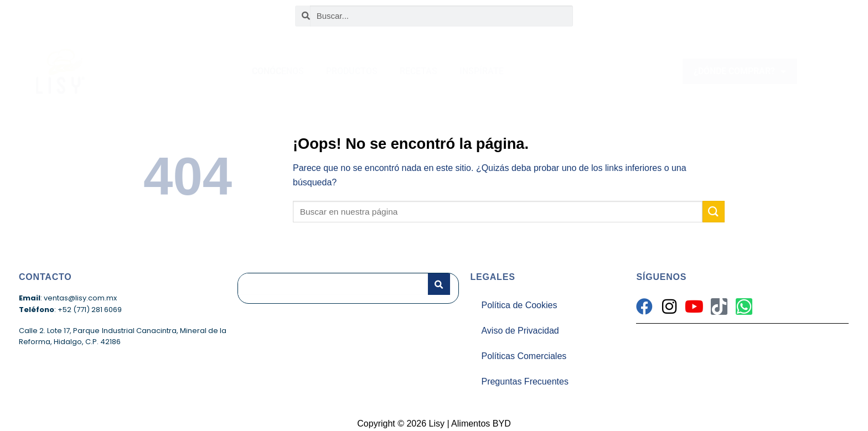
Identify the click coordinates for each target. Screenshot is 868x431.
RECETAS (418, 71)
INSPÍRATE (482, 71)
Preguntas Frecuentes (525, 381)
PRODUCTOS (352, 71)
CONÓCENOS (278, 71)
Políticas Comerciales (524, 356)
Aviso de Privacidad (520, 331)
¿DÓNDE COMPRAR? (740, 71)
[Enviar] (714, 212)
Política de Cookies (519, 305)
